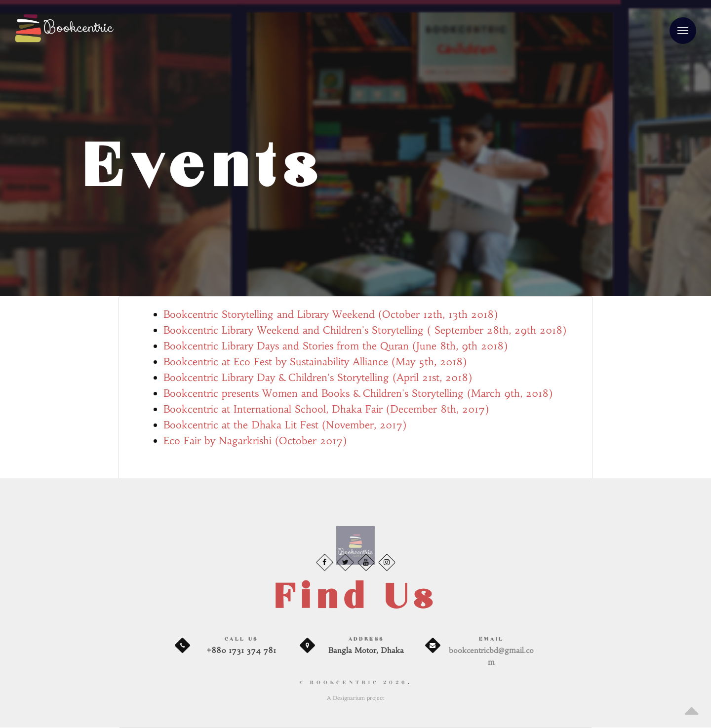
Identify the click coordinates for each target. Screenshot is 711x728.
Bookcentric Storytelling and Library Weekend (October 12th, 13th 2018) (331, 314)
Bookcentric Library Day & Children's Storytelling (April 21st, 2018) (318, 377)
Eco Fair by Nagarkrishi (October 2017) (255, 441)
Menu (679, 25)
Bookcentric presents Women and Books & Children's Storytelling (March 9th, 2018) (358, 393)
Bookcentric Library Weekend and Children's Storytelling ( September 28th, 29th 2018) (365, 330)
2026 (395, 683)
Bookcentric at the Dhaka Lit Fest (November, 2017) (285, 425)
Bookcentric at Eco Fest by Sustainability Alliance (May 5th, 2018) (315, 362)
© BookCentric (354, 683)
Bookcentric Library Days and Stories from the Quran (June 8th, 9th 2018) (336, 346)
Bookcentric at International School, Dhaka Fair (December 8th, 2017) (326, 409)
